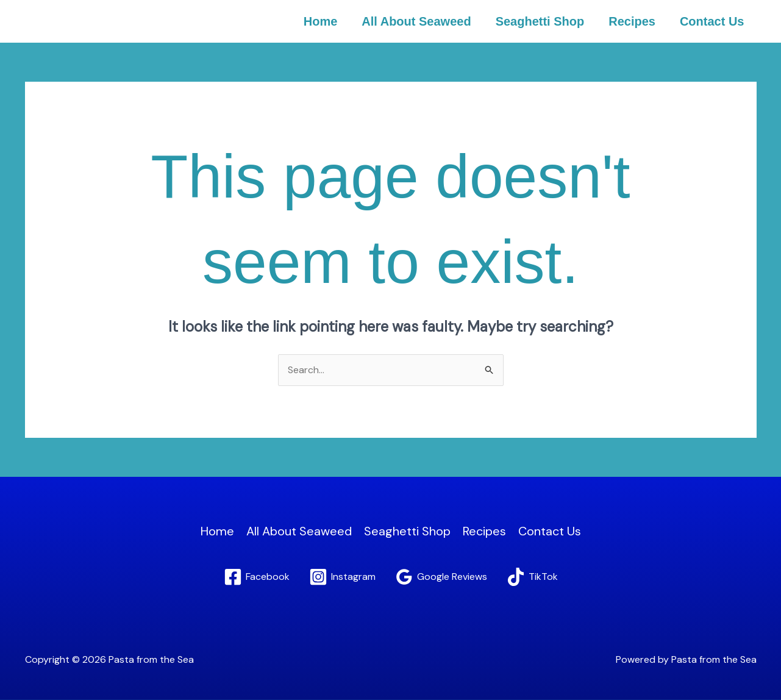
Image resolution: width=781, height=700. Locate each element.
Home (321, 21)
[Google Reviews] (441, 577)
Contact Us (712, 21)
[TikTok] (532, 577)
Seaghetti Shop (540, 21)
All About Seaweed (416, 21)
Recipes (632, 21)
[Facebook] (257, 577)
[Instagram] (342, 577)
